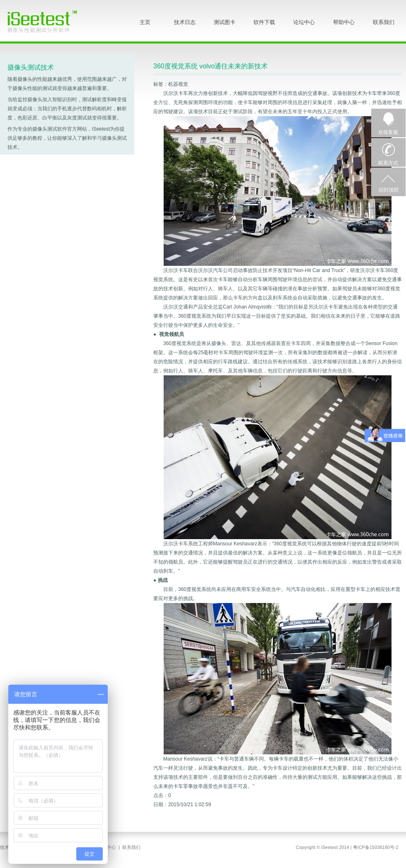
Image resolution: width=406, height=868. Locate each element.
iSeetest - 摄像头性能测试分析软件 (48, 21)
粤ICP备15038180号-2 (376, 847)
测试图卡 (225, 22)
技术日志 (185, 22)
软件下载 (264, 22)
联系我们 (384, 22)
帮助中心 (344, 22)
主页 (145, 22)
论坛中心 (304, 22)
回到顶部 (389, 190)
